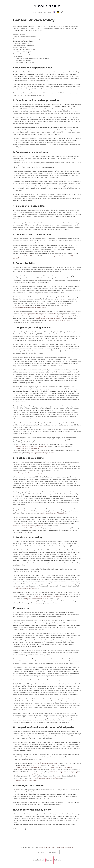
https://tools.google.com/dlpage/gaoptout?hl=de (29, 308)
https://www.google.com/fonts (46, 763)
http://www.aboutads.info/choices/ (25, 528)
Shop (50, 12)
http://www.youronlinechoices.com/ (59, 528)
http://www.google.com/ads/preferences (60, 320)
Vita (45, 12)
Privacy (53, 847)
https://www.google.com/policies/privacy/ (27, 767)
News (40, 12)
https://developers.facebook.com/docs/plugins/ (29, 473)
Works (34, 12)
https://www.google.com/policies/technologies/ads (30, 446)
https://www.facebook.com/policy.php (26, 588)
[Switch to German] (58, 12)
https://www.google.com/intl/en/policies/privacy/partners (39, 314)
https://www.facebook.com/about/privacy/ (53, 513)
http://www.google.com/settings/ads (48, 318)
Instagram (41, 852)
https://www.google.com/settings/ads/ (60, 767)
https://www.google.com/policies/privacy (27, 448)
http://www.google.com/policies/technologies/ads (58, 316)
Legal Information (44, 847)
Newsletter (53, 852)
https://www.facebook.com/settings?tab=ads (28, 526)
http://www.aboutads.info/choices (24, 256)
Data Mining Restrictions (65, 847)
